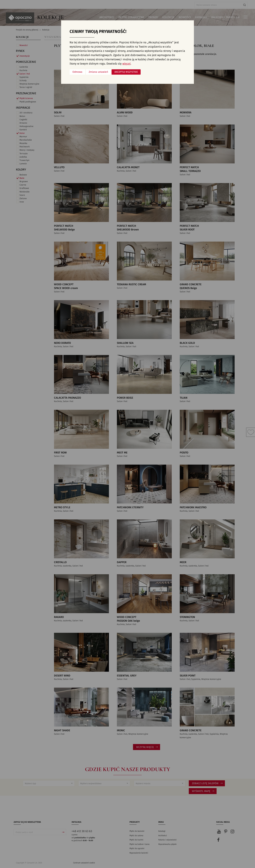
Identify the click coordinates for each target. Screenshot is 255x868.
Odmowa (77, 72)
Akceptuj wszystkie (126, 72)
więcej (126, 64)
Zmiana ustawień (98, 72)
